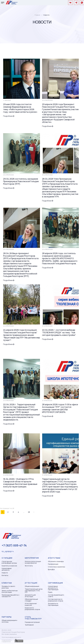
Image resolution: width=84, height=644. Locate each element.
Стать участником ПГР (33, 618)
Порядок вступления (32, 622)
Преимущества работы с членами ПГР (11, 596)
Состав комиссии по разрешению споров (55, 600)
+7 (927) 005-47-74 (14, 545)
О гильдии (7, 558)
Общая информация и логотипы (9, 621)
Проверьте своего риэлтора (8, 587)
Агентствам (54, 558)
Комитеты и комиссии (9, 566)
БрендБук (51, 569)
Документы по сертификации (53, 604)
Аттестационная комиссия (31, 604)
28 (29, 512)
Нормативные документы (7, 569)
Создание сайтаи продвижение (7, 641)
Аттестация (31, 583)
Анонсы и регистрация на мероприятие (33, 562)
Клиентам (7, 583)
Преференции (53, 564)
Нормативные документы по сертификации (53, 588)
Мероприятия (32, 558)
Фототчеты (29, 566)
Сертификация (55, 583)
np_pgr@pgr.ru (8, 551)
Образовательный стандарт (31, 600)
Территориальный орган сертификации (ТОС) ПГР (34, 591)
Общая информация (32, 586)
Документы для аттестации (30, 596)
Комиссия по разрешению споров (32, 609)
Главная (37, 15)
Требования (29, 625)
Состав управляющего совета (56, 596)
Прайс (50, 592)
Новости (5, 573)
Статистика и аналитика (56, 567)
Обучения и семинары (56, 561)
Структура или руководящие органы (9, 562)
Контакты (5, 575)
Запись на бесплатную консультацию (10, 591)
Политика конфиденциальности (11, 637)
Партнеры (7, 617)
